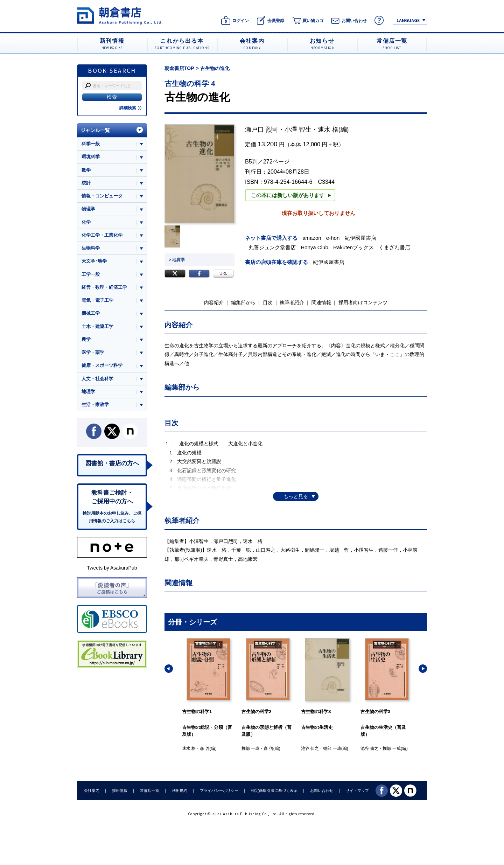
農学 (86, 339)
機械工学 (91, 313)
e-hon (333, 238)
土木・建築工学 (97, 326)
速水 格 (328, 130)
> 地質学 (177, 260)
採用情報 (120, 790)
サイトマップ (357, 790)
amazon (312, 238)
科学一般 (91, 144)
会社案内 (92, 790)
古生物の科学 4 (190, 83)
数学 (86, 170)
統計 (86, 183)
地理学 (88, 392)
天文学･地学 (94, 261)
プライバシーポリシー (219, 790)
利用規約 (180, 790)
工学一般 (91, 274)
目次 (268, 302)
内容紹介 (214, 302)
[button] (169, 669)
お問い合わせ (321, 790)
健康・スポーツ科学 (102, 365)
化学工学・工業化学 (102, 235)
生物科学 (91, 248)
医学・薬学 (93, 352)
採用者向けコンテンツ (363, 302)
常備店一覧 (150, 790)
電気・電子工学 (97, 300)
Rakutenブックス (353, 247)
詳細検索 (131, 108)
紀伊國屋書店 (360, 238)
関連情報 (321, 302)
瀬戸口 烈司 (262, 130)
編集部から (243, 302)
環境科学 (91, 157)
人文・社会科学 (97, 379)
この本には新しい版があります (291, 195)
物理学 (88, 209)
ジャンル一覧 (95, 130)
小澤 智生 (298, 130)
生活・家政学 (95, 404)
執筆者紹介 (292, 302)
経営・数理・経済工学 (104, 287)
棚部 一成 (250, 748)
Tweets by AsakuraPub (112, 568)
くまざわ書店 (394, 247)
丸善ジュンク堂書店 (272, 247)
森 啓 (205, 748)
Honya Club (314, 247)
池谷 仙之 (310, 748)
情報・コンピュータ (102, 196)
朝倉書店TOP (179, 68)
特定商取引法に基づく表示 (274, 790)
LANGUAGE (408, 20)
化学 (86, 222)
